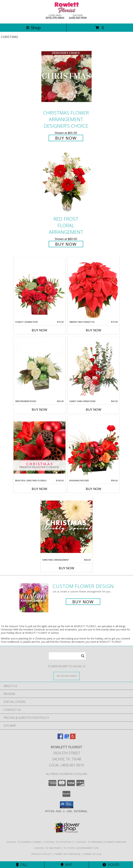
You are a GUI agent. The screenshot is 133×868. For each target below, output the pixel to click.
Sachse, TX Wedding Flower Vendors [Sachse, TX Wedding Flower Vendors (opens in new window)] (102, 842)
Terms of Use (92, 854)
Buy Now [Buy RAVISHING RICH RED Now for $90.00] (94, 489)
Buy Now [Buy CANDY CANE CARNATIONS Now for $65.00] (94, 409)
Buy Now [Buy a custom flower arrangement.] (83, 602)
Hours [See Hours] (111, 865)
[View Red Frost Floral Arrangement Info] (66, 183)
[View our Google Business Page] (66, 738)
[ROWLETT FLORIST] (66, 18)
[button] (67, 805)
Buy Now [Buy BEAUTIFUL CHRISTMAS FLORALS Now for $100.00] (39, 489)
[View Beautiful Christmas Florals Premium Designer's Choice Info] (39, 447)
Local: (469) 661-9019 (66, 765)
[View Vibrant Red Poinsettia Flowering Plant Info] (94, 289)
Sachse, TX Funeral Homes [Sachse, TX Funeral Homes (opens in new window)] (24, 842)
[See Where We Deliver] (66, 676)
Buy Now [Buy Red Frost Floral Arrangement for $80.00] (66, 244)
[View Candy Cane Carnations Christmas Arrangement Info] (94, 368)
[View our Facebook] (60, 738)
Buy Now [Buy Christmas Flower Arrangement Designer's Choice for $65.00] (66, 138)
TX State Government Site (81, 848)
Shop (33, 28)
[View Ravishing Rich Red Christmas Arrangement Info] (94, 447)
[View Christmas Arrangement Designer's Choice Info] (66, 527)
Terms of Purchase (67, 854)
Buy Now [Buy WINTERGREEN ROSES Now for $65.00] (39, 409)
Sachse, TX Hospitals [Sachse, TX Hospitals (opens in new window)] (59, 842)
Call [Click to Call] (22, 865)
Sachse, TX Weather (47, 848)
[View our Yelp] (73, 738)
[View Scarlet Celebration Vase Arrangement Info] (39, 289)
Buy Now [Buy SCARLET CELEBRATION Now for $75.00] (39, 330)
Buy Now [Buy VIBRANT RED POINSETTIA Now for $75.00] (94, 330)
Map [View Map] (66, 865)
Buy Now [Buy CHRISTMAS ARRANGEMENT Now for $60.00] (66, 568)
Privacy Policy (41, 854)
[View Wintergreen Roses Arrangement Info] (39, 368)
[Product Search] (67, 656)
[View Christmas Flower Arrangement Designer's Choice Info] (66, 77)
